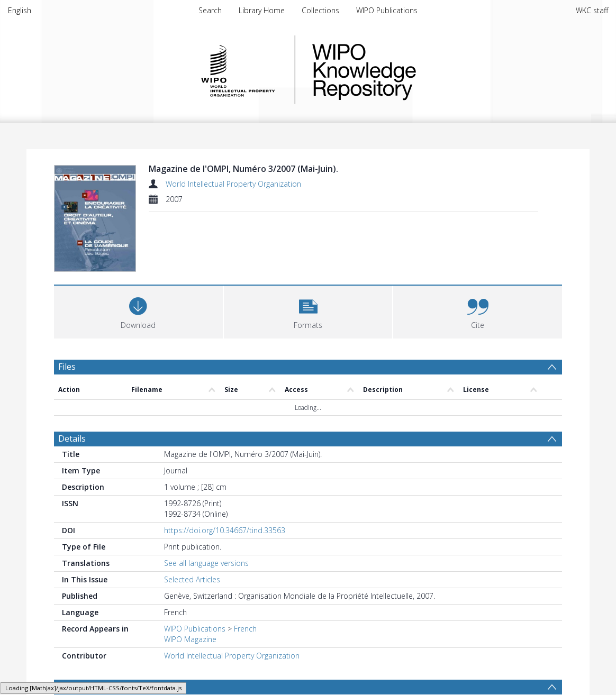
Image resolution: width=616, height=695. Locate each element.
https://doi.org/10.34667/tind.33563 (225, 530)
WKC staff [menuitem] (592, 10)
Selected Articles (192, 579)
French (245, 629)
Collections (320, 10)
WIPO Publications (387, 10)
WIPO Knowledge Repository (407, 70)
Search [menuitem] (210, 10)
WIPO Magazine (190, 639)
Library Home (262, 10)
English (20, 10)
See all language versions (206, 563)
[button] (308, 311)
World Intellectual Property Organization (233, 184)
